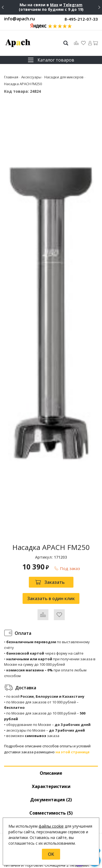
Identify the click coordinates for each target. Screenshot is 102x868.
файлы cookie (51, 826)
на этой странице (72, 752)
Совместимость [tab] (51, 813)
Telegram (73, 5)
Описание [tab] (51, 773)
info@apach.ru (19, 19)
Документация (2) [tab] (51, 800)
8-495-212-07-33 (81, 19)
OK (51, 854)
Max (54, 5)
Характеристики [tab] (51, 786)
